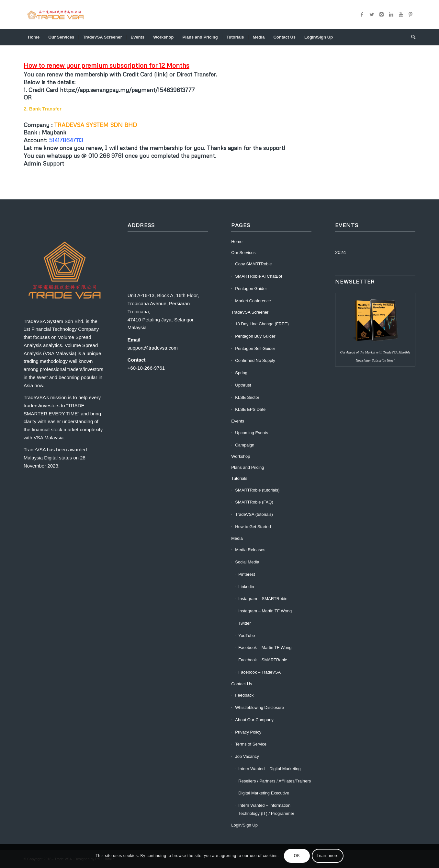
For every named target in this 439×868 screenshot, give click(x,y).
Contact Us (242, 684)
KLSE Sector (247, 397)
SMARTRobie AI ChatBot (259, 276)
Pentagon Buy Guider (255, 336)
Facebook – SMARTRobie (263, 660)
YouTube (247, 636)
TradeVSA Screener (250, 312)
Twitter (244, 623)
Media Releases (250, 550)
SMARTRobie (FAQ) (254, 502)
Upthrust (243, 385)
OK (297, 856)
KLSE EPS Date (250, 409)
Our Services (243, 253)
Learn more (327, 856)
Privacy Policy (248, 732)
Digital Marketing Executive (264, 793)
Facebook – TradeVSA (259, 672)
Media (237, 538)
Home (237, 242)
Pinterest (247, 574)
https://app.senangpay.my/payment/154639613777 (127, 90)
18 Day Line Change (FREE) (262, 324)
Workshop (241, 456)
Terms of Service (251, 744)
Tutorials (239, 478)
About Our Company (254, 720)
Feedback (244, 695)
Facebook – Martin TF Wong (265, 648)
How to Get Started (253, 527)
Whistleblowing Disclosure (259, 707)
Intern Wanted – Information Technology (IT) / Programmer (266, 809)
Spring (241, 373)
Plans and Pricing (248, 467)
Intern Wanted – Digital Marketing (269, 769)
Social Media (247, 562)
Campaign (245, 445)
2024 (340, 252)
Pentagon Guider (251, 289)
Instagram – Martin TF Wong (265, 611)
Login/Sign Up (244, 825)
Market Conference (253, 301)
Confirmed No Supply (255, 360)
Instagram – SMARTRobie (263, 599)
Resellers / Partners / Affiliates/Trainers (275, 781)
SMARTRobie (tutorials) (257, 490)
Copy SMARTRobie (253, 264)
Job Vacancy (247, 756)
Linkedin (246, 587)
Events (238, 421)
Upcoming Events (252, 433)
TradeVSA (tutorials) (254, 514)
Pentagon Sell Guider (255, 348)
